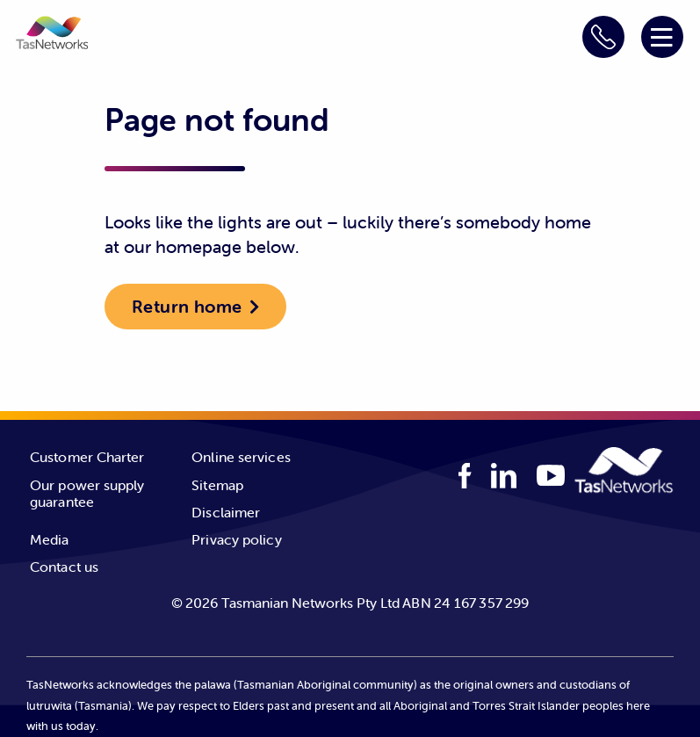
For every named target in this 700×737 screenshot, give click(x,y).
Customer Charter (87, 457)
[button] (52, 36)
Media (50, 539)
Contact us (64, 567)
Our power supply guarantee (87, 493)
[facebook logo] (465, 476)
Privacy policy (236, 539)
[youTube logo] (551, 477)
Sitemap (217, 485)
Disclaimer (226, 512)
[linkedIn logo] (504, 476)
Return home (187, 306)
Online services (241, 457)
